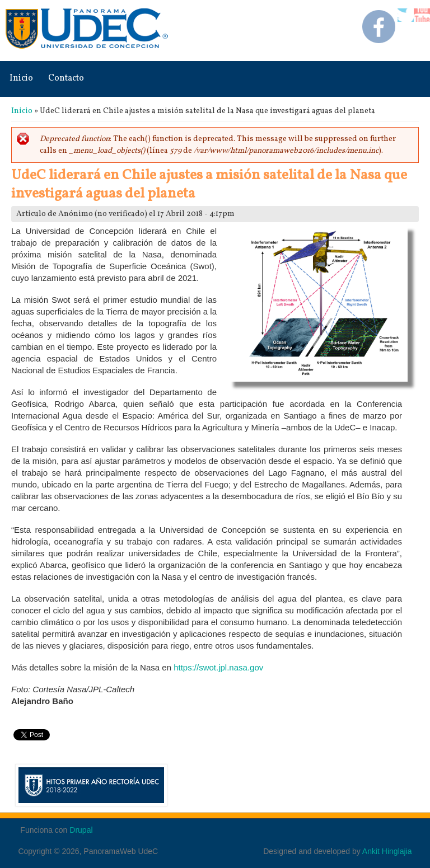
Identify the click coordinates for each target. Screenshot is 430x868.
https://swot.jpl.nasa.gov (218, 667)
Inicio (21, 78)
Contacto (66, 78)
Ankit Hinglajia (387, 851)
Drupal (81, 830)
